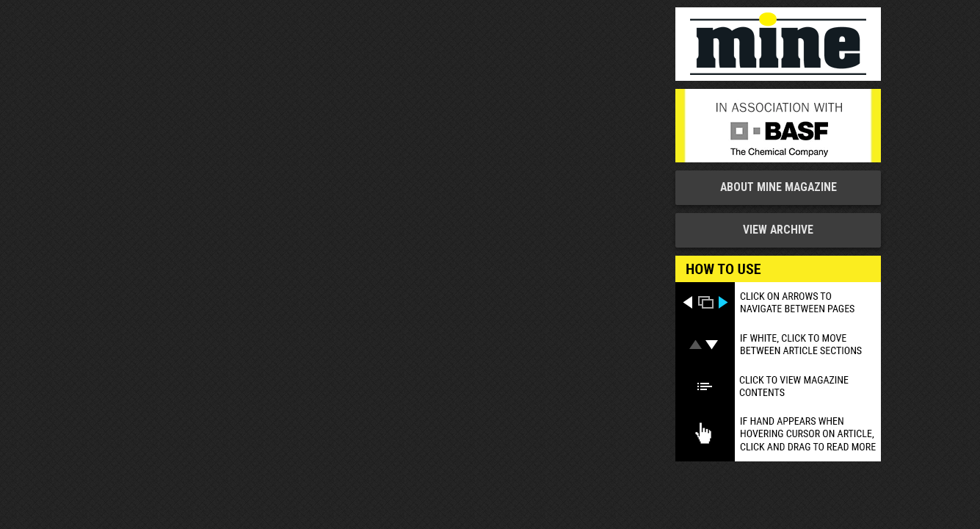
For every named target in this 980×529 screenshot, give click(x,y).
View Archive (778, 230)
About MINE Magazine (778, 187)
